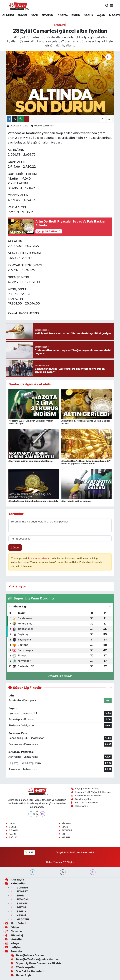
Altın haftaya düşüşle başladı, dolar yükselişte (33, 501)
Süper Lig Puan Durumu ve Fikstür (36, 963)
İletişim (13, 947)
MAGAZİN (20, 919)
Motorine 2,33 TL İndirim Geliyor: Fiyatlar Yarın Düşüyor (31, 422)
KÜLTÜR (65, 837)
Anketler (14, 939)
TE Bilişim (69, 862)
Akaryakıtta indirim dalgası (76, 501)
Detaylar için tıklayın (60, 676)
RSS (29, 852)
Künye (12, 943)
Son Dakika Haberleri (84, 803)
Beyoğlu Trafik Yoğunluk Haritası (91, 792)
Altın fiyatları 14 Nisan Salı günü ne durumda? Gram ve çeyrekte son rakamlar (86, 462)
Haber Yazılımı (54, 862)
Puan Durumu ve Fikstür (86, 796)
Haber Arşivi (80, 806)
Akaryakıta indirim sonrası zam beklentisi (31, 461)
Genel (10, 824)
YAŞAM (101, 15)
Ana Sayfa (15, 880)
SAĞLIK (89, 15)
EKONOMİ (48, 15)
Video (12, 927)
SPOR (35, 15)
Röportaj (14, 935)
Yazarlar (14, 931)
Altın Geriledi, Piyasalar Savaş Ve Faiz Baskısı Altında (86, 422)
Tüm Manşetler (81, 799)
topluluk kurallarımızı (40, 558)
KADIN (11, 834)
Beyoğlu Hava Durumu (85, 789)
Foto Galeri (15, 923)
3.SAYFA (63, 15)
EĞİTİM (76, 15)
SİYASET (23, 15)
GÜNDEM (8, 15)
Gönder (15, 548)
